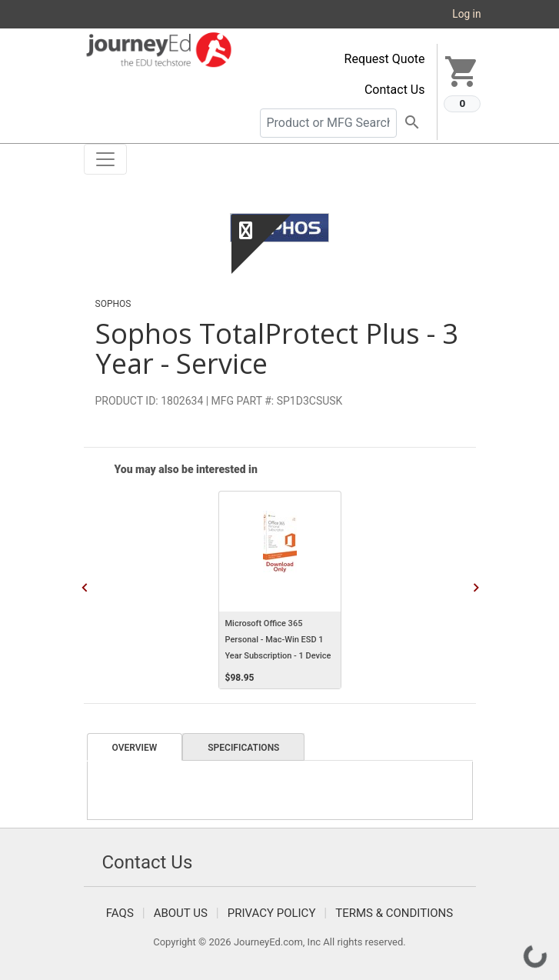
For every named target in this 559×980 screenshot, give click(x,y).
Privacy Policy (272, 913)
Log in (466, 14)
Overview (135, 748)
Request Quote (385, 59)
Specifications (243, 748)
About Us (181, 913)
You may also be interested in (186, 469)
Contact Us (395, 90)
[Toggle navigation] (105, 159)
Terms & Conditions (394, 913)
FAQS (120, 913)
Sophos (113, 304)
